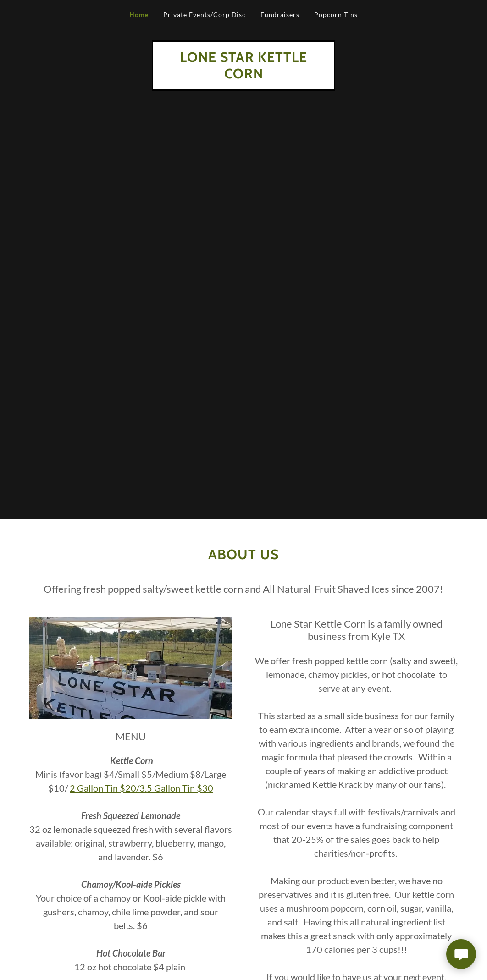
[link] (243, 75)
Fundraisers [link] (280, 14)
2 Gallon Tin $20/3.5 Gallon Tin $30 (141, 788)
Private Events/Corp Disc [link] (205, 14)
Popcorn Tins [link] (336, 14)
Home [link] (139, 14)
